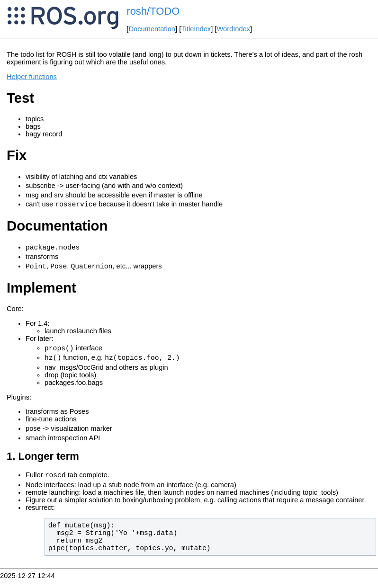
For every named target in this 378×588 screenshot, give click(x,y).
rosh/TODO (153, 11)
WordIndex (233, 29)
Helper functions (32, 77)
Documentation (152, 29)
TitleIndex (196, 29)
